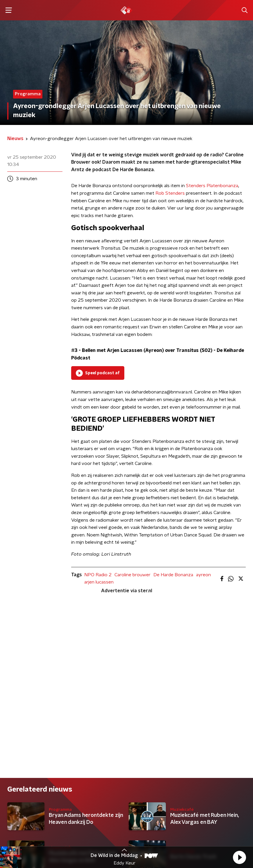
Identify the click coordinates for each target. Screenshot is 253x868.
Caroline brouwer (132, 575)
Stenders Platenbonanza (212, 186)
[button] (239, 857)
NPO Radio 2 (98, 575)
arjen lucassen (99, 582)
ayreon (203, 575)
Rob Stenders (170, 193)
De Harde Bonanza (173, 575)
